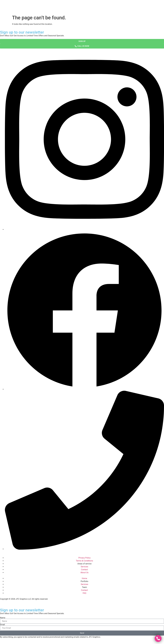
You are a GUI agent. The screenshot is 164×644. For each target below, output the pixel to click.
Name (3, 618)
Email (2, 625)
